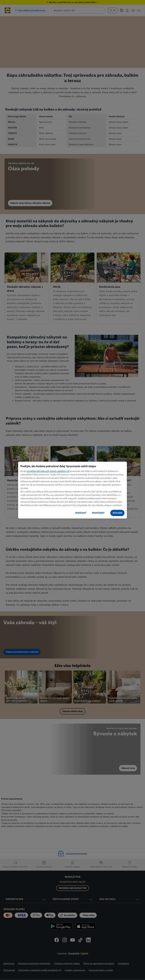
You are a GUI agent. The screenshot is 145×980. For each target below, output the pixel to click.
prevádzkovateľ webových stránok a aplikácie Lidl (48, 471)
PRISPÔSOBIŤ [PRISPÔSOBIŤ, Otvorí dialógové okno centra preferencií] (98, 513)
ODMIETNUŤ (81, 513)
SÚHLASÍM (117, 513)
